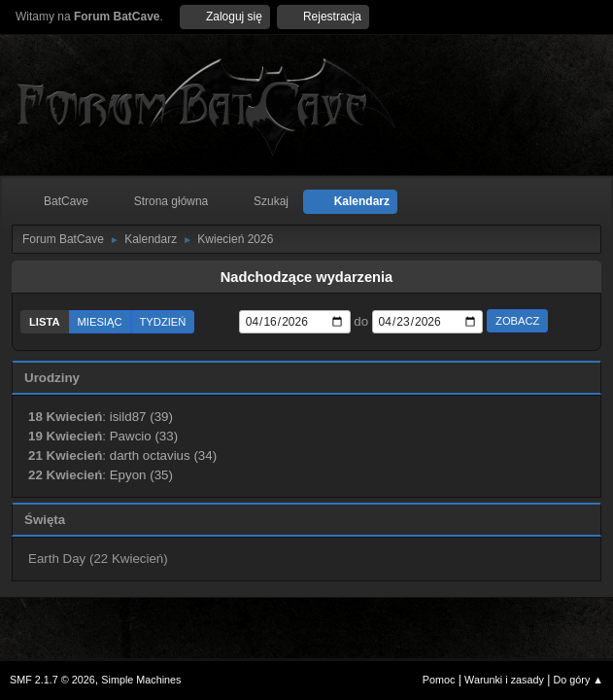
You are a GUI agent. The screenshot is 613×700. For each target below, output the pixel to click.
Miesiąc (100, 322)
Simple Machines (141, 680)
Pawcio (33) (144, 436)
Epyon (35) (141, 475)
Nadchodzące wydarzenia (307, 277)
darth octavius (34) (163, 455)
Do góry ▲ (579, 680)
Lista (45, 322)
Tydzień (163, 322)
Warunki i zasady (504, 680)
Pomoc (439, 680)
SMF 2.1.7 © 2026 (52, 680)
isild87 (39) (141, 417)
